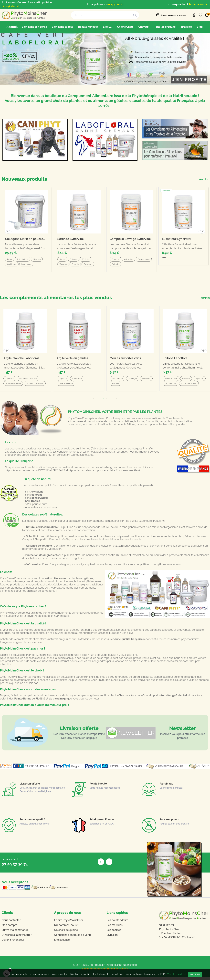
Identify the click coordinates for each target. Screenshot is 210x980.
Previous (7, 353)
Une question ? (178, 5)
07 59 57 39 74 (115, 4)
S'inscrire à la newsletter (17, 937)
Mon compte (9, 928)
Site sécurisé (62, 942)
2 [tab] (94, 401)
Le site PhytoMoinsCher (69, 923)
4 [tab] (100, 401)
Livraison (112, 937)
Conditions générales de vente (73, 937)
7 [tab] (110, 401)
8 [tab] (113, 401)
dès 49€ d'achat (10, 6)
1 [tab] (90, 401)
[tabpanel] (78, 351)
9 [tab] (116, 401)
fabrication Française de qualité (51, 470)
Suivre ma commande (15, 933)
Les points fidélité (117, 923)
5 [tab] (103, 401)
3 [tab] (97, 401)
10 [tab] (120, 401)
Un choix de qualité (66, 933)
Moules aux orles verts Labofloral (125, 361)
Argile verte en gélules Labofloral (72, 361)
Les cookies (114, 933)
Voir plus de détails (177, 974)
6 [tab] (107, 401)
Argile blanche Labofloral (21, 361)
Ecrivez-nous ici (199, 5)
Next (203, 353)
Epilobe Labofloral (176, 361)
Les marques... (115, 928)
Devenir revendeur (13, 942)
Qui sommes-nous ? (66, 928)
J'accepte (195, 974)
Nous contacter (11, 923)
